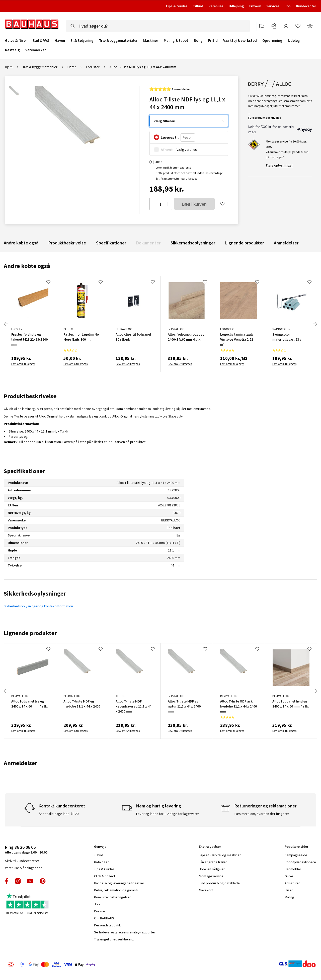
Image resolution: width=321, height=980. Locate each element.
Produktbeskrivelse (67, 243)
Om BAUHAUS (104, 918)
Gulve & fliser (16, 41)
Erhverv (255, 6)
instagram (18, 881)
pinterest (43, 881)
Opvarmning (272, 41)
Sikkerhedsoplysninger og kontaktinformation (38, 606)
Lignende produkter (245, 243)
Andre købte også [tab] (27, 266)
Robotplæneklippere (300, 862)
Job (288, 6)
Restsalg (12, 50)
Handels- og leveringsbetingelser (119, 883)
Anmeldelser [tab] (21, 763)
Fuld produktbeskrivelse (265, 118)
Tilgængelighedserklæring (114, 939)
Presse (99, 911)
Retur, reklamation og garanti (116, 890)
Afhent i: (168, 150)
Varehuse (216, 6)
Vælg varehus (187, 150)
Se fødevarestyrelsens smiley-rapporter (125, 932)
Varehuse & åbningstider (23, 868)
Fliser (289, 890)
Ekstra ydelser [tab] (210, 847)
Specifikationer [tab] (24, 471)
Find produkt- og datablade (219, 883)
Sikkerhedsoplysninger (193, 243)
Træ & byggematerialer (118, 41)
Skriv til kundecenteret (22, 861)
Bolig (198, 41)
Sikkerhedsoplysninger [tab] (35, 593)
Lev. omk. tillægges (23, 364)
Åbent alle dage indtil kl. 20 (59, 814)
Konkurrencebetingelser (112, 897)
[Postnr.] (188, 138)
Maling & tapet (176, 41)
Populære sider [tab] (296, 847)
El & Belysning (82, 41)
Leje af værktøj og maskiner (220, 855)
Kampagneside (296, 855)
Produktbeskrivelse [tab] (30, 396)
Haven (60, 41)
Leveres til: (170, 137)
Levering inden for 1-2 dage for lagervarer (168, 814)
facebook (7, 881)
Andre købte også (21, 243)
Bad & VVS (41, 41)
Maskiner (151, 41)
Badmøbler (293, 869)
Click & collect (105, 876)
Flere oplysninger (279, 165)
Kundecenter (306, 6)
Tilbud (198, 6)
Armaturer (292, 883)
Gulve (289, 876)
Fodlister (93, 67)
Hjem (9, 67)
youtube (30, 881)
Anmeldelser (286, 243)
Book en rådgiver (212, 869)
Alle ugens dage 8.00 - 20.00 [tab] (26, 849)
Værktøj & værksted (240, 41)
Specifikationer (111, 243)
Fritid (213, 41)
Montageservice (211, 876)
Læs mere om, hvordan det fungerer (262, 814)
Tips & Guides (176, 6)
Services (273, 6)
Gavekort (206, 890)
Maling (289, 897)
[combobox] (158, 26)
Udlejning (236, 6)
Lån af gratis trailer (213, 862)
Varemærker (36, 50)
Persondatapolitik (107, 925)
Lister (72, 67)
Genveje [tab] (100, 847)
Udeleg (294, 41)
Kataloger (101, 862)
